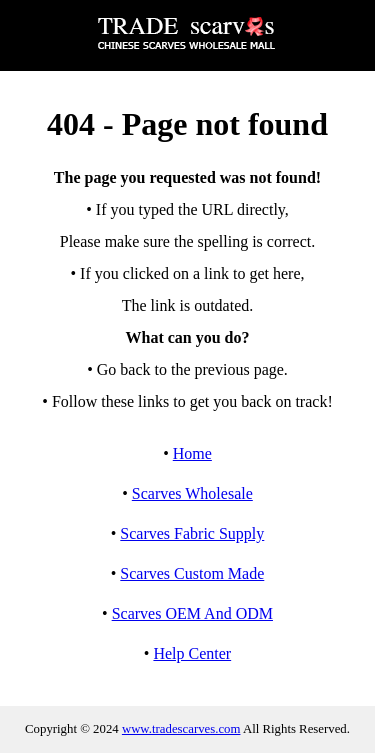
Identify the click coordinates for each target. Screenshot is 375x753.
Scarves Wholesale (192, 493)
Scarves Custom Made (192, 573)
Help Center (192, 653)
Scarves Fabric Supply (192, 533)
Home (192, 453)
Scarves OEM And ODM (192, 613)
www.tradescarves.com (181, 729)
